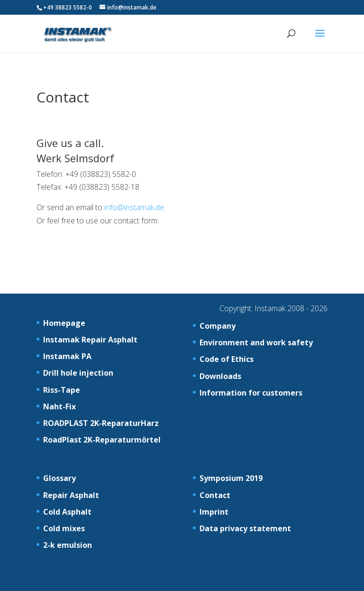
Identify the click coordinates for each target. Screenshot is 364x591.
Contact (215, 495)
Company (218, 326)
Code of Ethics (227, 359)
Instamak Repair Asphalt (90, 340)
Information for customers (251, 393)
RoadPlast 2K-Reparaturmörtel (102, 440)
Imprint (214, 512)
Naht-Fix (59, 406)
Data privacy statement (245, 528)
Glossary (59, 478)
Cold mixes (64, 528)
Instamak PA (67, 356)
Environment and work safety (256, 342)
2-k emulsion (68, 545)
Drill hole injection (78, 373)
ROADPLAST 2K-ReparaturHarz (101, 423)
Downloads (220, 376)
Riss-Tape (62, 390)
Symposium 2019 (231, 478)
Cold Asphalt (67, 512)
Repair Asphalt (71, 495)
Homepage (64, 323)
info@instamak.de (134, 207)
